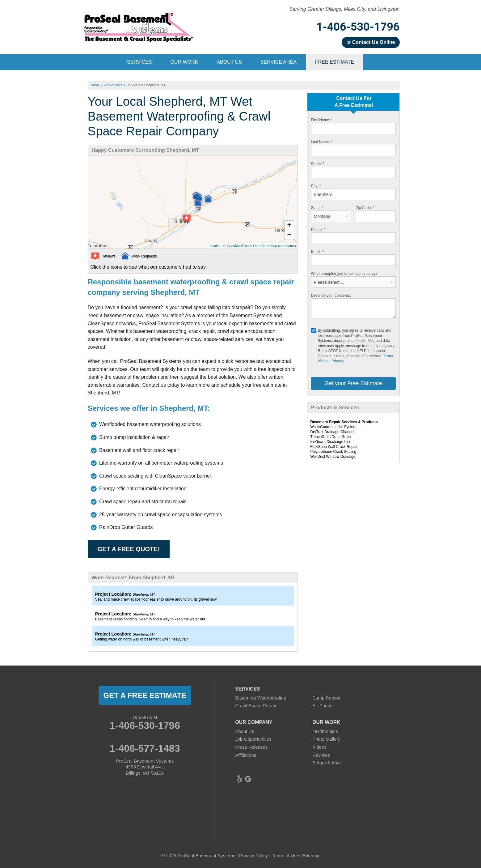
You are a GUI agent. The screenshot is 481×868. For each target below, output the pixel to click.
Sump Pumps (326, 698)
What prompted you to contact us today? (344, 274)
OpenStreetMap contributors (274, 246)
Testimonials (325, 731)
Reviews (321, 755)
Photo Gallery (326, 739)
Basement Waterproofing (261, 698)
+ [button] (289, 226)
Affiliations (246, 755)
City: (316, 186)
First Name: (322, 120)
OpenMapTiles (238, 246)
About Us (245, 731)
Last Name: (322, 142)
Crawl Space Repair (256, 706)
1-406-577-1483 (145, 748)
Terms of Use (285, 855)
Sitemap (311, 855)
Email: (317, 252)
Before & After (327, 763)
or (371, 42)
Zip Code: (365, 208)
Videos (319, 747)
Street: (318, 164)
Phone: (318, 230)
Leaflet (215, 246)
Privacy (338, 361)
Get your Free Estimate (353, 383)
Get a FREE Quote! (129, 549)
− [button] (289, 235)
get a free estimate (145, 695)
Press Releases (251, 747)
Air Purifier (323, 706)
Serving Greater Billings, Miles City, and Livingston (344, 9)
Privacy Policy (253, 855)
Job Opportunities (253, 739)
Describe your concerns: (331, 296)
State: (317, 208)
